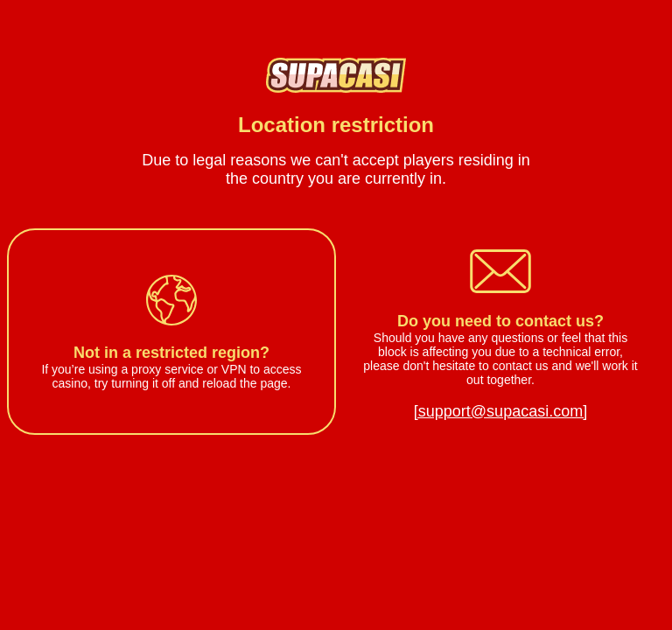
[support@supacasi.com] (500, 411)
